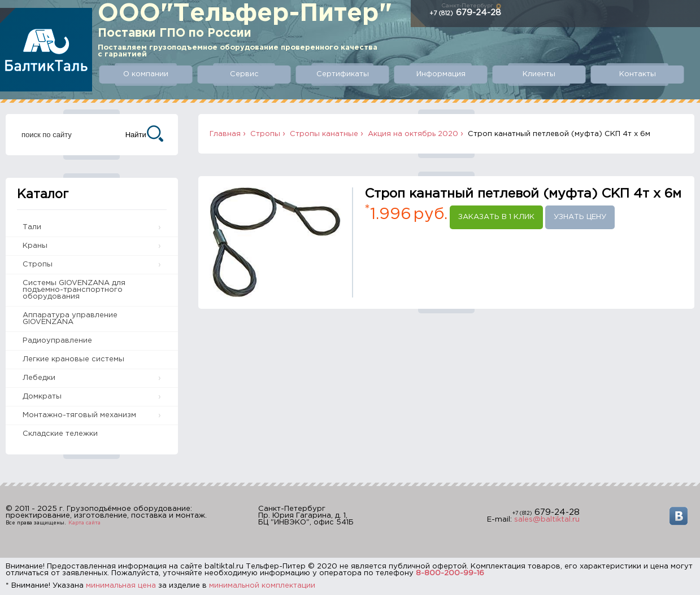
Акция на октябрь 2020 (413, 134)
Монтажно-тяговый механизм (79, 415)
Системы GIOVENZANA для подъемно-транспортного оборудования (74, 290)
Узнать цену (580, 217)
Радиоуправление (57, 341)
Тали (32, 227)
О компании (145, 74)
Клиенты (531, 74)
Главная (225, 134)
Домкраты (42, 397)
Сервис (242, 74)
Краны (35, 246)
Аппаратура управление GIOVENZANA (70, 319)
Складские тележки (60, 434)
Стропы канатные (324, 134)
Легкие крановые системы (73, 359)
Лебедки (39, 378)
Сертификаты (338, 74)
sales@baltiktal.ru (547, 520)
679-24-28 (465, 13)
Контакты (628, 74)
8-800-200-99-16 (450, 573)
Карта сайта (84, 523)
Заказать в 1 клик (496, 217)
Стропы (38, 264)
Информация (435, 74)
